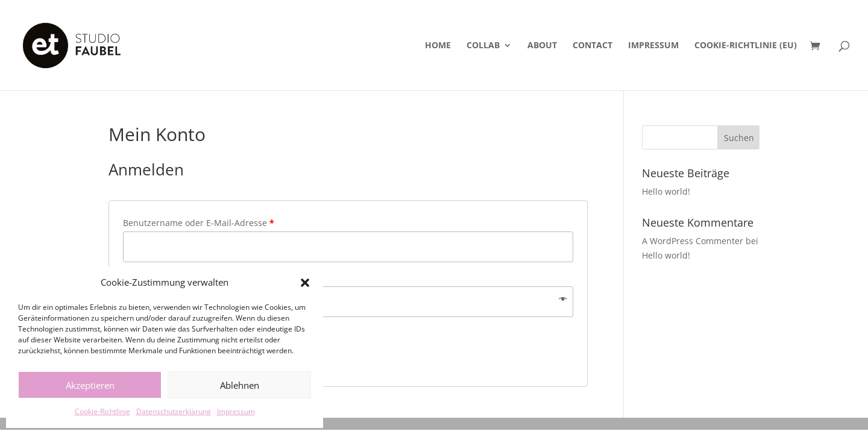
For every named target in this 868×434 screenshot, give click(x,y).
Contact (593, 46)
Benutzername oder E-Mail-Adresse (199, 223)
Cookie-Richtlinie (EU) (746, 46)
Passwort (145, 278)
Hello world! (666, 191)
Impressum (236, 411)
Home (438, 46)
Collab (483, 46)
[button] (305, 283)
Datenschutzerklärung (174, 411)
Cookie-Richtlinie (102, 411)
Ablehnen (240, 385)
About (542, 46)
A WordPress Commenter (693, 241)
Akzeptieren (90, 385)
